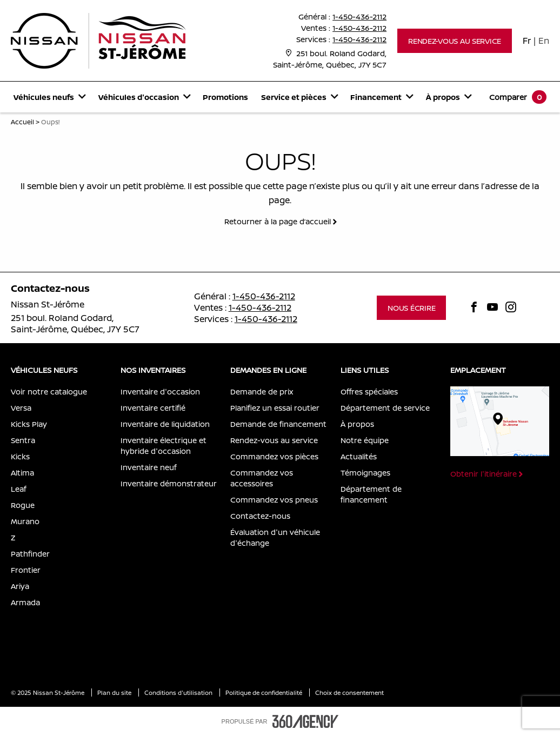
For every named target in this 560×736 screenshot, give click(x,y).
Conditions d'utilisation (179, 692)
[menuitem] (49, 97)
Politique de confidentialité (265, 692)
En (544, 41)
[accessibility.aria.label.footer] (305, 721)
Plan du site (115, 692)
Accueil (22, 122)
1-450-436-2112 (359, 16)
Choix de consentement (349, 692)
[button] (455, 41)
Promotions (225, 97)
